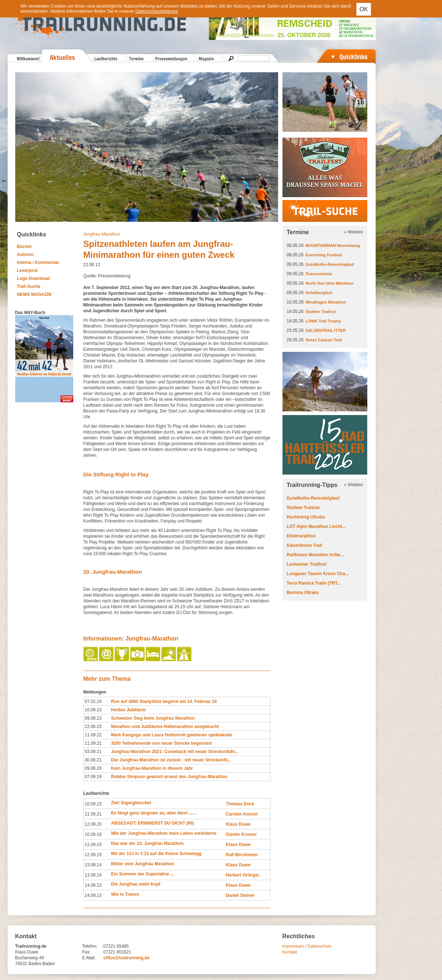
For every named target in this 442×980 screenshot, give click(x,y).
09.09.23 (93, 718)
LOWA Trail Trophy (323, 321)
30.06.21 (93, 760)
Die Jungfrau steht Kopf (136, 884)
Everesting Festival (324, 255)
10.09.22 (93, 804)
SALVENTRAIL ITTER (326, 330)
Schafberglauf (319, 293)
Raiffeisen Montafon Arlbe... (315, 555)
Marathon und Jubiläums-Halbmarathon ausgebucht (165, 727)
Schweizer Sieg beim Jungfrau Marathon (153, 718)
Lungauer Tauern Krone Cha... (318, 574)
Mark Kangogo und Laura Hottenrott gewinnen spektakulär (172, 735)
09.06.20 (93, 768)
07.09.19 (93, 777)
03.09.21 (93, 752)
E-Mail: (89, 958)
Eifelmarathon (301, 536)
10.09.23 (93, 710)
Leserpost (27, 271)
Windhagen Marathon (326, 302)
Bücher (24, 247)
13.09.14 (93, 865)
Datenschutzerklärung (156, 11)
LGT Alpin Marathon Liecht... (316, 526)
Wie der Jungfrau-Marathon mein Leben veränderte (164, 833)
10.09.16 (93, 834)
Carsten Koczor (242, 814)
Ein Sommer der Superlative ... (142, 874)
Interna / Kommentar (38, 263)
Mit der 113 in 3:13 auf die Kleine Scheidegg (156, 854)
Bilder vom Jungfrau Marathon (142, 864)
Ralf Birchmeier (242, 855)
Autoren (25, 255)
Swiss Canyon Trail (324, 340)
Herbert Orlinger (243, 875)
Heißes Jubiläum (128, 710)
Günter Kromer (241, 834)
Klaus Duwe (238, 824)
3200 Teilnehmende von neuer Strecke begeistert (161, 743)
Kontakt (290, 952)
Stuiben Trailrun (321, 312)
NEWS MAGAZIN (34, 294)
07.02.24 (93, 702)
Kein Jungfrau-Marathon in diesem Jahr (152, 768)
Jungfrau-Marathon (102, 234)
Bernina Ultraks (303, 593)
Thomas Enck (240, 804)
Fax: (86, 952)
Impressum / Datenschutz (307, 946)
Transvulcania (319, 274)
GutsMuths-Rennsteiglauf (330, 264)
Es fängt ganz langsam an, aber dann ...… (154, 813)
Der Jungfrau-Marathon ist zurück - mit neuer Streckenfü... (171, 760)
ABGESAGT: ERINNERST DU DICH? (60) (152, 823)
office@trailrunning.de (127, 958)
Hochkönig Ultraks (306, 517)
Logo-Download (34, 278)
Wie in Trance (125, 894)
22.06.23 (93, 727)
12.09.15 (93, 845)
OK (363, 9)
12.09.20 (93, 824)
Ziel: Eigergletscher (131, 803)
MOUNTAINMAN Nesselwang (333, 245)
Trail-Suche (29, 286)
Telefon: (90, 946)
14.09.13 (93, 885)
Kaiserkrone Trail (304, 545)
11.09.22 (93, 735)
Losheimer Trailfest (307, 564)
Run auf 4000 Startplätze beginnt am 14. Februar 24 (164, 702)
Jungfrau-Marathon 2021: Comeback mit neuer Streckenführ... (175, 752)
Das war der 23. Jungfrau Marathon (147, 843)
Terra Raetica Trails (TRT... (314, 583)
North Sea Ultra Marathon (330, 283)
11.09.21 (93, 743)
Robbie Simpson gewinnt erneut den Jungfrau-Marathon (169, 777)
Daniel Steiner (240, 895)
